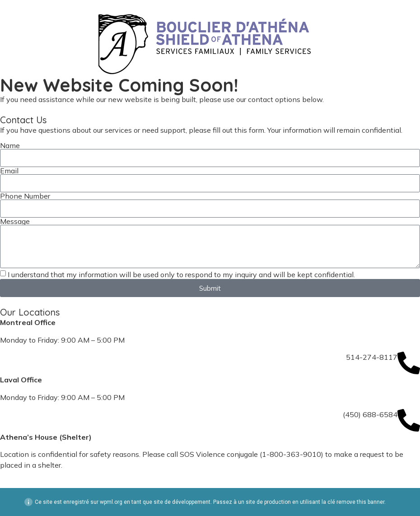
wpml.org (111, 502)
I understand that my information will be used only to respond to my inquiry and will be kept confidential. (181, 274)
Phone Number (25, 196)
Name (10, 145)
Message (15, 221)
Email (9, 171)
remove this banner (360, 502)
